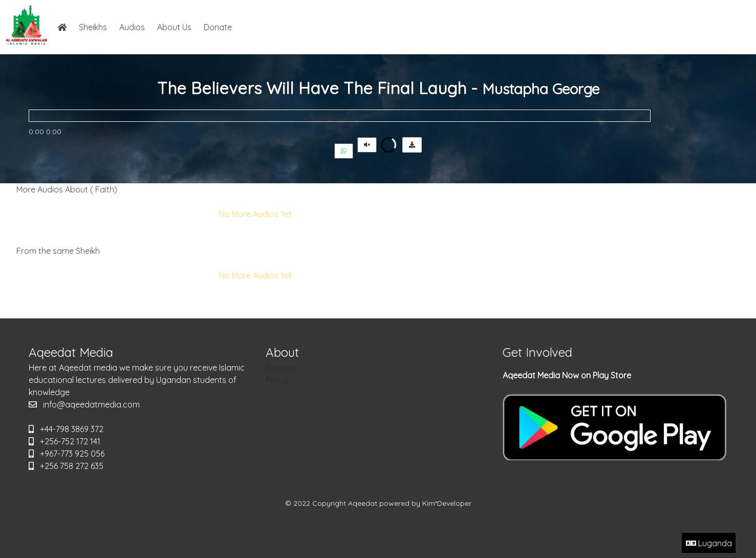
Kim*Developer (447, 503)
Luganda (709, 543)
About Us (174, 27)
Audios (132, 27)
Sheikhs (93, 27)
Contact (281, 368)
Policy (277, 380)
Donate (218, 27)
